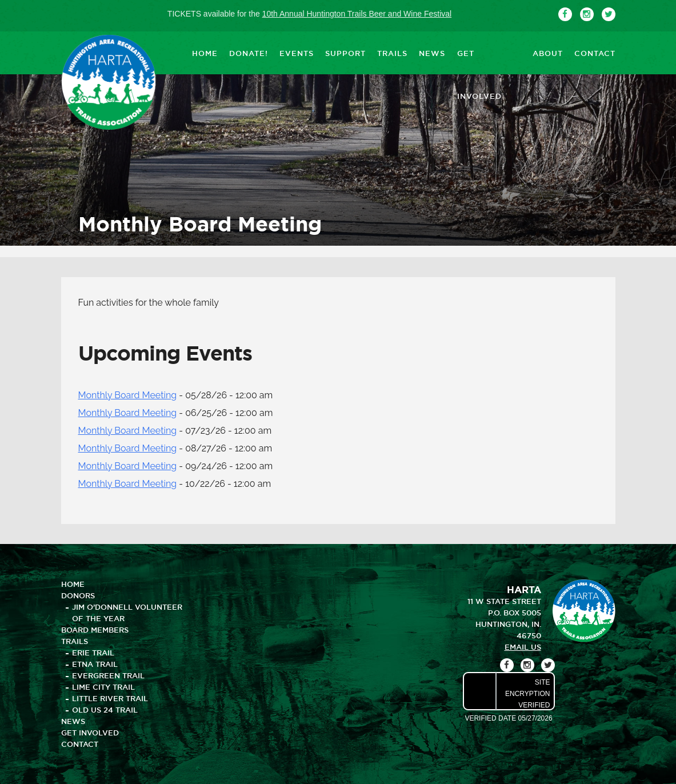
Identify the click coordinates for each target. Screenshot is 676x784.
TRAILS (392, 53)
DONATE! (249, 53)
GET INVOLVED (489, 53)
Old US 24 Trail (105, 710)
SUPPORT (345, 53)
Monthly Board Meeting (128, 395)
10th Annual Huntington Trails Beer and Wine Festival (357, 14)
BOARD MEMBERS (95, 630)
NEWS (432, 53)
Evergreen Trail (108, 675)
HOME (205, 53)
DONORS (78, 595)
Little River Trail (110, 698)
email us (523, 647)
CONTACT (595, 53)
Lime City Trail (103, 687)
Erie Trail (93, 653)
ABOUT (548, 53)
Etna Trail (95, 664)
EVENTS (297, 53)
